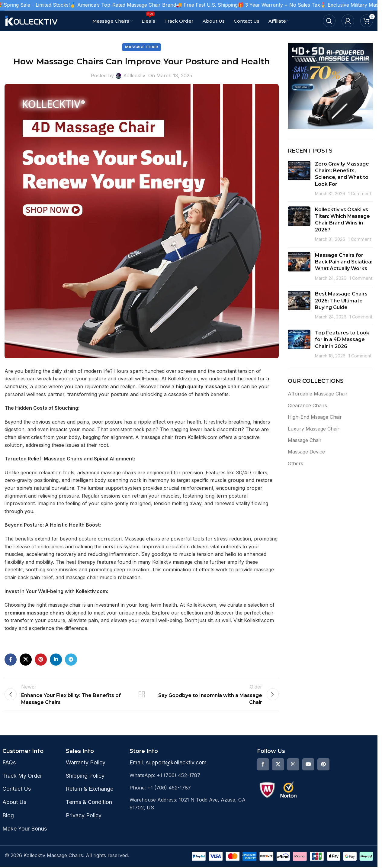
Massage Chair (141, 47)
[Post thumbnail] (299, 179)
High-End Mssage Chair (315, 417)
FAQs (9, 768)
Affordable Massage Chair (318, 394)
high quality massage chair (208, 386)
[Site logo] (32, 20)
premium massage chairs (35, 613)
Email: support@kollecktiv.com (168, 768)
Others (295, 463)
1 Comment (360, 194)
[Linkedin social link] (56, 660)
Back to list (142, 697)
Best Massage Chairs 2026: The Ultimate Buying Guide (341, 301)
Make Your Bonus (25, 834)
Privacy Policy (84, 821)
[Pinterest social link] (41, 660)
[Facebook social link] (11, 660)
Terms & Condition (89, 807)
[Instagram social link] (293, 770)
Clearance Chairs (307, 405)
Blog (8, 821)
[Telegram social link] (71, 660)
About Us (14, 807)
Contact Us (17, 794)
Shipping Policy (85, 781)
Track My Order (22, 781)
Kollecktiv (134, 76)
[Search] (329, 21)
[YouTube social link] (308, 770)
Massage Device (306, 452)
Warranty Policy (86, 768)
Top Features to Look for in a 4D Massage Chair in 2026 (342, 340)
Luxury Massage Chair (314, 429)
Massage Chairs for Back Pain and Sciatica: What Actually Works (344, 262)
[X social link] (26, 660)
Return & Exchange (90, 794)
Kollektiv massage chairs (180, 562)
